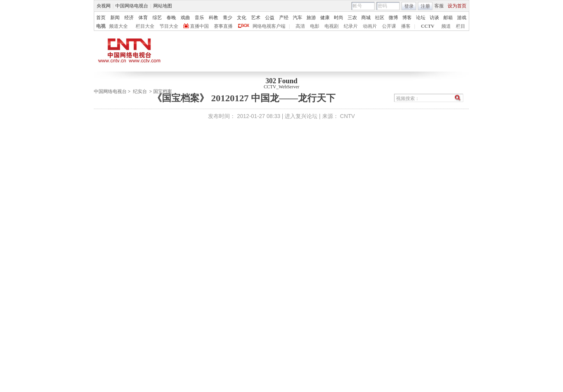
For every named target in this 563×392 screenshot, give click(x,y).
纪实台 (140, 91)
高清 (300, 26)
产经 (284, 18)
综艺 (157, 18)
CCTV (428, 26)
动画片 (370, 26)
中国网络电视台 (132, 6)
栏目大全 (145, 26)
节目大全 (169, 26)
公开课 (389, 26)
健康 (325, 18)
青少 (228, 18)
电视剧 (332, 26)
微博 (393, 18)
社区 (380, 18)
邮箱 (448, 18)
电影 (315, 26)
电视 (101, 26)
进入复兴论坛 (301, 116)
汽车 (298, 18)
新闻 (115, 18)
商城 (366, 18)
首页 (101, 18)
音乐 (199, 18)
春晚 (171, 18)
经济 (129, 18)
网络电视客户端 (269, 26)
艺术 (256, 18)
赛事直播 (223, 26)
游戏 (462, 18)
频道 (446, 26)
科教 (213, 18)
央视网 (104, 6)
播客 (406, 26)
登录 (409, 6)
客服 (439, 6)
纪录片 (351, 26)
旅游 (311, 18)
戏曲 (185, 18)
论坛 (421, 18)
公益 (270, 18)
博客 (407, 18)
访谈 (434, 18)
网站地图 (163, 6)
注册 (425, 6)
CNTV (348, 116)
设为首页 (457, 6)
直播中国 (199, 26)
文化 (242, 18)
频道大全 (118, 26)
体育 (143, 18)
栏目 (461, 26)
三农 (352, 18)
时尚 (339, 18)
